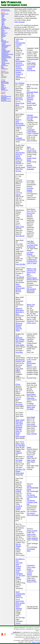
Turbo (17, 572)
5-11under (4, 43)
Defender (19, 162)
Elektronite (4, 50)
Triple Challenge (32, 538)
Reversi (18, 399)
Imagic (2, 30)
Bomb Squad (31, 103)
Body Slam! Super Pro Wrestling (31, 97)
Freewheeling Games (6, 51)
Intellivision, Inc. (5, 65)
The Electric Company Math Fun (32, 497)
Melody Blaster (32, 278)
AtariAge (3, 44)
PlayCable (4, 26)
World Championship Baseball (20, 594)
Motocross (19, 323)
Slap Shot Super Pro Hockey (19, 431)
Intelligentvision (5, 55)
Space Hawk (31, 424)
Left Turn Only (5, 61)
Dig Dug (18, 171)
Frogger (30, 190)
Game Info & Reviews (6, 11)
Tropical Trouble (18, 567)
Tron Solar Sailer (19, 564)
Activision (3, 31)
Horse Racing (20, 236)
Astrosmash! (31, 67)
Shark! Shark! (20, 420)
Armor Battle (31, 63)
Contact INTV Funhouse (6, 101)
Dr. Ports (3, 49)
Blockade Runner (33, 92)
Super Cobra (31, 460)
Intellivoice (4, 19)
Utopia (29, 569)
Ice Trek (30, 215)
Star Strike (19, 460)
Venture (29, 575)
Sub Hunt (30, 456)
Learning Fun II (32, 261)
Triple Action (31, 534)
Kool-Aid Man (20, 264)
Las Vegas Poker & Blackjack (32, 246)
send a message (19, 22)
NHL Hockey (20, 341)
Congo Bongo (31, 132)
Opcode (3, 62)
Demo (2, 40)
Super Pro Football (19, 490)
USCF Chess (31, 567)
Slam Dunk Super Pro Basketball (19, 425)
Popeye (29, 365)
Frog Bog (30, 188)
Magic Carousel (18, 285)
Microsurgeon (31, 289)
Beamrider (19, 98)
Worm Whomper (19, 607)
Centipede (19, 138)
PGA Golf (19, 365)
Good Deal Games (5, 52)
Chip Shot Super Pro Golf (32, 118)
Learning (3, 21)
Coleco (2, 32)
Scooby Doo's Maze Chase (31, 406)
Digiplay (3, 68)
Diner (29, 147)
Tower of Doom (32, 531)
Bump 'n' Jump (18, 121)
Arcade (3, 16)
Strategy (3, 24)
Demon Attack (20, 167)
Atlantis (30, 68)
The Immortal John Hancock (7, 54)
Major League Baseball (20, 289)
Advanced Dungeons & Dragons (20, 65)
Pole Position (31, 363)
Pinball (18, 371)
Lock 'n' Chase (32, 263)
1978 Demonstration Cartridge (20, 43)
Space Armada (20, 436)
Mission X (19, 308)
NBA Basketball (19, 337)
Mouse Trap (31, 305)
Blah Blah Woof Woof (6, 45)
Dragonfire (31, 169)
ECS (2, 17)
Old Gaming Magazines (6, 99)
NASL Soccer (31, 323)
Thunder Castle (18, 547)
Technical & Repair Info (6, 96)
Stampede (19, 453)
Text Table (3, 81)
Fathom (18, 195)
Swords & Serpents (19, 507)
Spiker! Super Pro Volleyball (20, 445)
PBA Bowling (20, 360)
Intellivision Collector (6, 56)
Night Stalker (20, 345)
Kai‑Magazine (4, 60)
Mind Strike (31, 291)
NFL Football (20, 339)
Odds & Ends (4, 97)
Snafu (17, 435)
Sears (2, 67)
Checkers (30, 115)
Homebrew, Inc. (5, 53)
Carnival (18, 127)
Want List (3, 93)
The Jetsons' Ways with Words (33, 514)
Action (3, 15)
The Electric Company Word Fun (32, 502)
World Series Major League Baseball (20, 603)
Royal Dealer (31, 394)
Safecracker (31, 398)
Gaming (3, 18)
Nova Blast (19, 352)
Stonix (29, 447)
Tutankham (19, 574)
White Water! (31, 580)
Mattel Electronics (5, 14)
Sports (3, 23)
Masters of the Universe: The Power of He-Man (32, 271)
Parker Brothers (4, 33)
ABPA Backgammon (20, 60)
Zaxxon (18, 623)
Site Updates (4, 100)
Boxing (29, 107)
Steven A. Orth (36, 642)
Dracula (30, 165)
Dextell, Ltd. (4, 35)
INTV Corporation (5, 27)
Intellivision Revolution (6, 58)
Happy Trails (20, 227)
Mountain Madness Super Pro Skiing (19, 328)
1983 (3, 25)
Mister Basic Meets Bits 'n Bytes (20, 312)
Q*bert (18, 384)
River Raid (19, 404)
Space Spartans (32, 434)
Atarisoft (3, 34)
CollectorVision (5, 46)
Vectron (29, 573)
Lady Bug (30, 241)
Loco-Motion (20, 277)
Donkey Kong (32, 151)
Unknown (4, 64)
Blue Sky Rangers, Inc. (6, 28)
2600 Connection (5, 42)
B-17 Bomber (20, 83)
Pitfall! (29, 361)
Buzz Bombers (20, 125)
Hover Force (31, 213)
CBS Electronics (4, 69)
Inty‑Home (4, 59)
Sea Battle (30, 409)
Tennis (29, 486)
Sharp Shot (19, 422)
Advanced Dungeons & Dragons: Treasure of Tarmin (20, 72)
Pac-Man (30, 345)
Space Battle (31, 417)
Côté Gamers (4, 47)
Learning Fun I (32, 260)
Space (3, 22)
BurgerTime (19, 123)
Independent (4, 41)
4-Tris (17, 46)
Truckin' (18, 570)
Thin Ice (18, 544)
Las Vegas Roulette (30, 253)
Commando (31, 130)
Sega (2, 37)
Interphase (3, 36)
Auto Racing (31, 70)
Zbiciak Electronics (6, 63)
